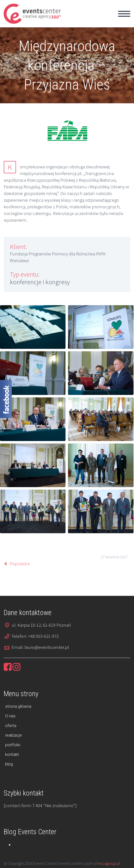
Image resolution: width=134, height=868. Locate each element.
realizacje (14, 735)
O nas (10, 716)
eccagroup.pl (109, 863)
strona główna (18, 706)
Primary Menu (124, 14)
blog (9, 764)
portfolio (13, 745)
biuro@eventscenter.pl (47, 647)
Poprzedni (20, 564)
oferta (11, 726)
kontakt (12, 754)
